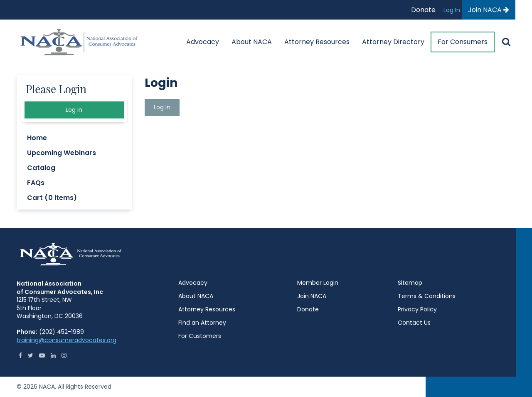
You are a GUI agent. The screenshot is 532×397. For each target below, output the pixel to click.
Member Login (318, 283)
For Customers (200, 336)
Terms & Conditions (427, 296)
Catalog (41, 168)
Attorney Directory (393, 42)
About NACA (252, 42)
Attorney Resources (317, 42)
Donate (423, 10)
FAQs (36, 183)
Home (37, 138)
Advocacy (203, 42)
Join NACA (489, 10)
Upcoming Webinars (62, 153)
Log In (453, 10)
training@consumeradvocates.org (66, 340)
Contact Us (414, 323)
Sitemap (410, 283)
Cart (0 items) (52, 198)
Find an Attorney (202, 323)
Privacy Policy (417, 309)
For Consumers (463, 42)
